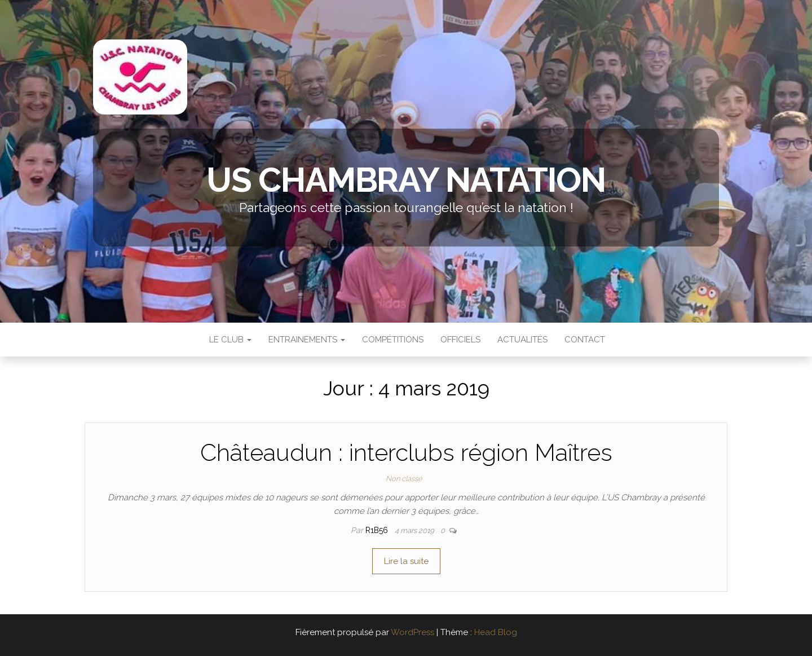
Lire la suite (406, 561)
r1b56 (378, 530)
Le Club (229, 340)
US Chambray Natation (406, 180)
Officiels (460, 340)
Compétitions (393, 340)
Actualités (522, 340)
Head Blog (496, 632)
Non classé (404, 479)
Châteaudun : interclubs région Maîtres (406, 453)
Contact (585, 340)
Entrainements (307, 340)
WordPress (412, 632)
